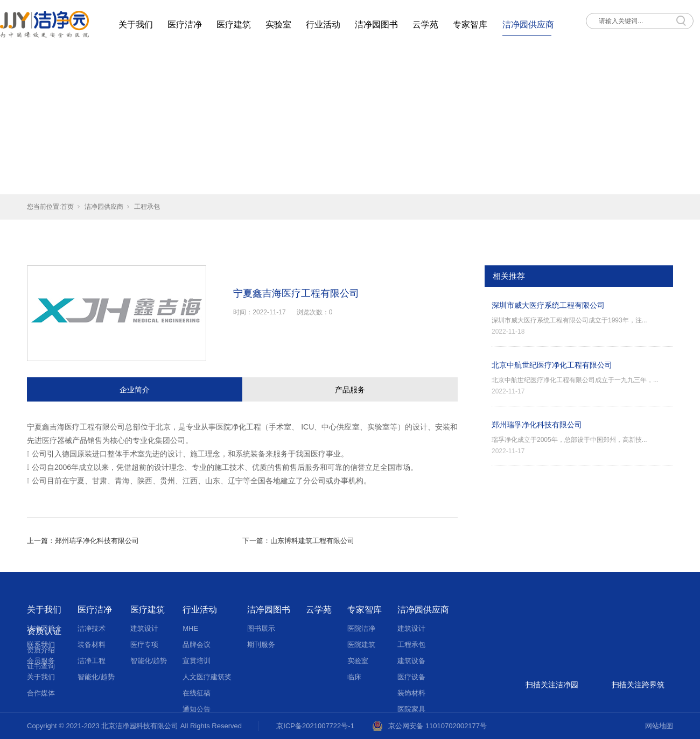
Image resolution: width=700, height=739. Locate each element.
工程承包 (147, 207)
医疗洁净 (185, 24)
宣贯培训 (197, 661)
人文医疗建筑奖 (207, 677)
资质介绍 (41, 650)
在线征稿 (197, 693)
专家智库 (470, 24)
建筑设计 (144, 628)
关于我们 (136, 24)
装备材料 (92, 645)
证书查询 (41, 666)
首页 (67, 207)
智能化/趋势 (96, 677)
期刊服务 (261, 645)
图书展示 (261, 628)
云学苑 (425, 24)
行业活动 (323, 24)
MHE (190, 628)
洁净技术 (92, 628)
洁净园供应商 (528, 24)
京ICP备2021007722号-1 (315, 726)
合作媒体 (41, 693)
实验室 (278, 24)
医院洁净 (361, 628)
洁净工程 (92, 661)
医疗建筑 (234, 24)
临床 (354, 677)
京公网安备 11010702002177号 (437, 726)
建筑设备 (411, 661)
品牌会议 (197, 645)
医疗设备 (411, 677)
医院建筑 (361, 645)
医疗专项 (144, 645)
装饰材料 (411, 693)
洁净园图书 (376, 24)
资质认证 (44, 631)
